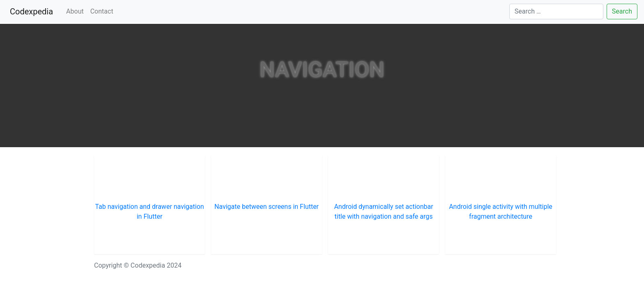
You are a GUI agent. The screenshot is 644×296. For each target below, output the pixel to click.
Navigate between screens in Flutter (267, 207)
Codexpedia (33, 11)
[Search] (556, 12)
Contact (102, 11)
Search (622, 11)
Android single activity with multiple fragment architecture (501, 212)
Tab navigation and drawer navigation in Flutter (149, 212)
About (75, 11)
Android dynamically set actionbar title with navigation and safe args (383, 212)
